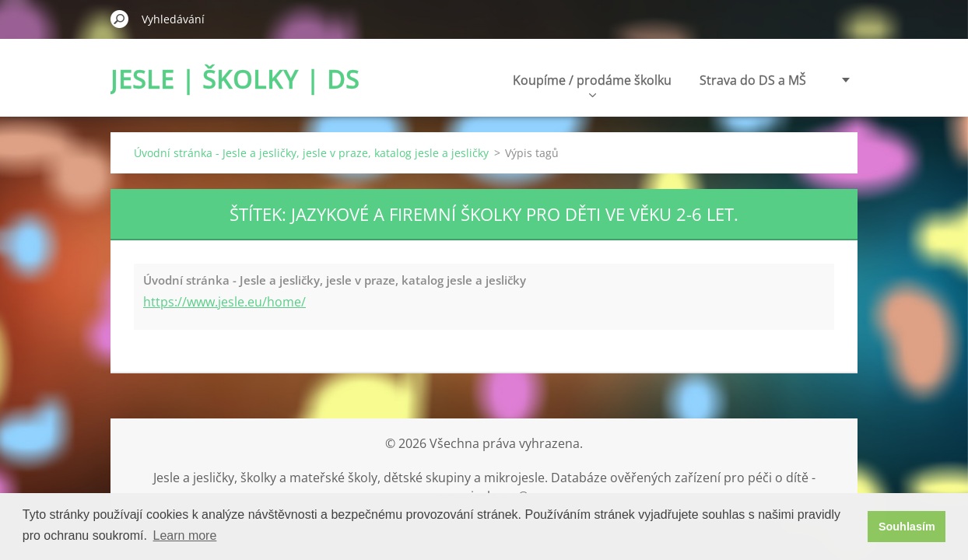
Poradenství (771, 80)
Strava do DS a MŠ (654, 80)
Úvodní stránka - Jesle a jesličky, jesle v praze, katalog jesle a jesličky (311, 153)
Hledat (120, 19)
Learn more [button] (185, 535)
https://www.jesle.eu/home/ (224, 302)
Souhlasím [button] (907, 527)
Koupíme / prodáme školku (493, 84)
